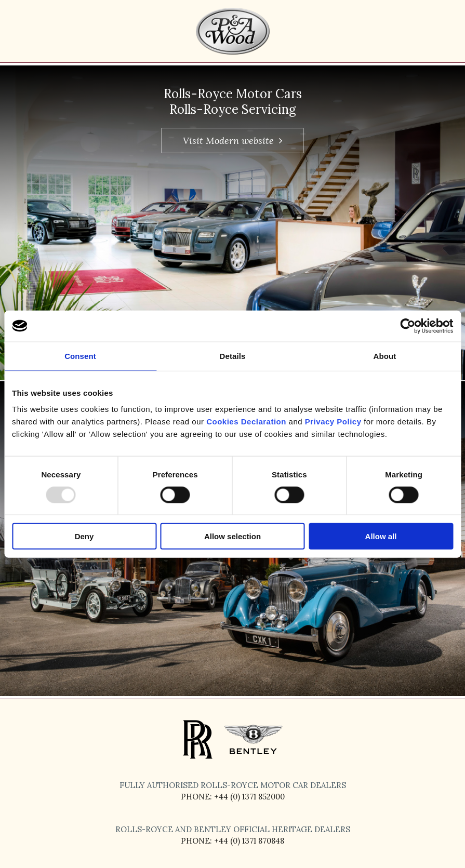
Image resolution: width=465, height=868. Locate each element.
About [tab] (385, 356)
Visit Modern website (232, 141)
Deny (84, 536)
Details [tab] (233, 356)
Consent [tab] (80, 356)
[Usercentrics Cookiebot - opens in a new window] (408, 326)
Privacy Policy (333, 422)
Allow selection (232, 536)
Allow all (381, 536)
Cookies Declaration (246, 422)
